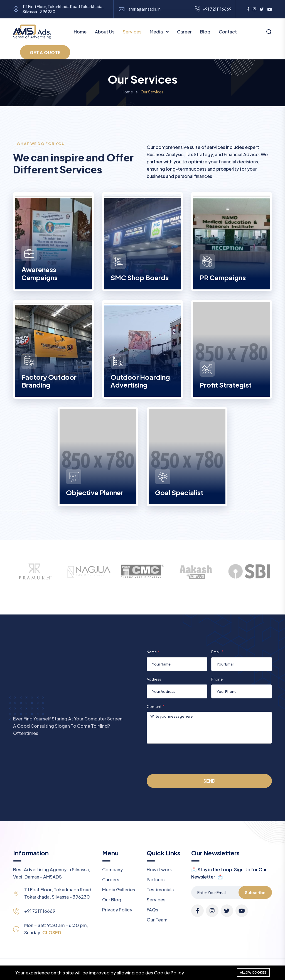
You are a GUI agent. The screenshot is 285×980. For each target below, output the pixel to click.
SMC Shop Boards (140, 277)
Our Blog (112, 900)
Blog (205, 32)
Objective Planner (95, 492)
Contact (228, 32)
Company (112, 869)
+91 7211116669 (40, 911)
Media (157, 32)
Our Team (157, 920)
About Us (105, 32)
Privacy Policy (117, 910)
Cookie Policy (169, 973)
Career (184, 32)
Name (152, 652)
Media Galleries (119, 890)
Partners (156, 879)
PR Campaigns (223, 277)
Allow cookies (253, 972)
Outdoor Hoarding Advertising (140, 381)
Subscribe (255, 892)
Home (80, 32)
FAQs (152, 910)
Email (216, 652)
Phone (217, 679)
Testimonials (160, 890)
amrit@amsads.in (144, 9)
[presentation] (189, 759)
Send (209, 781)
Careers (111, 879)
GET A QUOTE (45, 52)
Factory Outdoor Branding (49, 381)
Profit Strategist (226, 385)
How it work (159, 869)
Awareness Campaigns (40, 273)
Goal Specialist (179, 492)
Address (154, 679)
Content (154, 706)
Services (132, 32)
